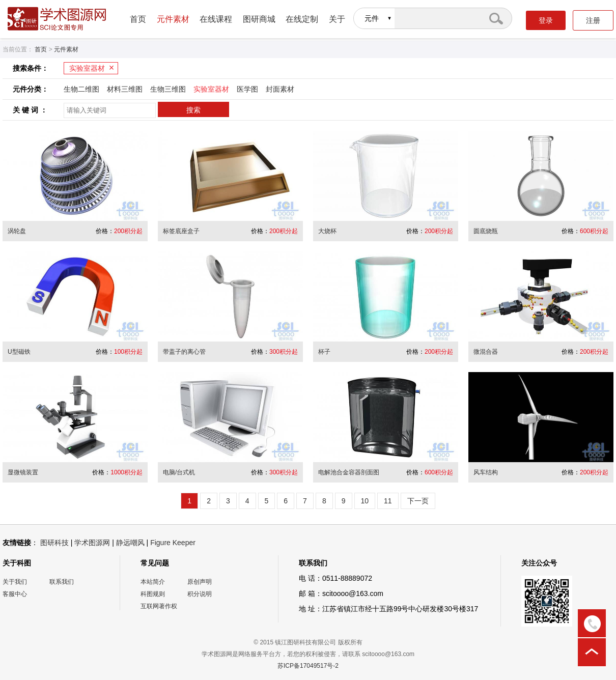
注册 (593, 20)
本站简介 (153, 582)
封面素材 (280, 89)
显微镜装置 (23, 472)
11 (388, 501)
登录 (546, 20)
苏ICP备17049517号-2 (308, 666)
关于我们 (15, 582)
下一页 (418, 501)
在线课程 (216, 19)
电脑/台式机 (179, 472)
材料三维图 (125, 89)
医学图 (247, 89)
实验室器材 (87, 68)
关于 (337, 19)
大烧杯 (327, 231)
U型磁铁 (19, 352)
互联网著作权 (159, 606)
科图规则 (153, 594)
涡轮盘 (17, 231)
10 (365, 501)
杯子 (324, 352)
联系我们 (62, 582)
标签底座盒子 (181, 231)
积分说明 (200, 594)
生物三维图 (168, 89)
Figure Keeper (173, 543)
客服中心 (15, 594)
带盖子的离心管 (184, 352)
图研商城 (259, 19)
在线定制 (302, 19)
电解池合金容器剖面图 (349, 472)
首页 (138, 19)
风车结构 (486, 472)
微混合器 (486, 352)
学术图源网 (92, 543)
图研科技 (54, 543)
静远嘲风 (130, 543)
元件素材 (173, 19)
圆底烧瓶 (486, 231)
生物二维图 (81, 89)
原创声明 (200, 582)
